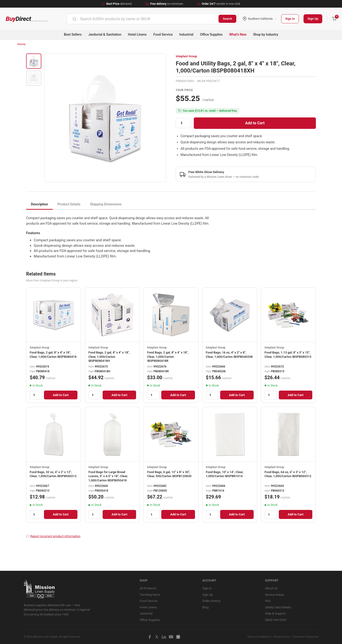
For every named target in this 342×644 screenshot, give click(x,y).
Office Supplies (211, 34)
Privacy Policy (281, 637)
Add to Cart (255, 123)
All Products (148, 588)
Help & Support (275, 613)
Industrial (186, 34)
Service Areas (274, 595)
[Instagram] (178, 637)
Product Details (69, 204)
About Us (271, 588)
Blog (205, 607)
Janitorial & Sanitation (105, 34)
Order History (211, 601)
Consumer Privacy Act (305, 637)
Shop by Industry (266, 34)
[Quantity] (183, 123)
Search (227, 19)
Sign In (290, 19)
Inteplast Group (186, 56)
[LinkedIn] (164, 637)
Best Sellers (73, 34)
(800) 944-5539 (276, 620)
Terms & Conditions (259, 637)
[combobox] (143, 19)
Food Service (163, 34)
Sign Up (313, 19)
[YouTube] (171, 637)
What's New (238, 34)
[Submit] (74, 19)
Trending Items (150, 595)
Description (39, 204)
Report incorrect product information (55, 536)
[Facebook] (150, 637)
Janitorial (146, 613)
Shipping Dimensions (106, 204)
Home (21, 44)
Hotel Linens (137, 34)
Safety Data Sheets (278, 607)
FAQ (268, 601)
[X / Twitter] (157, 637)
